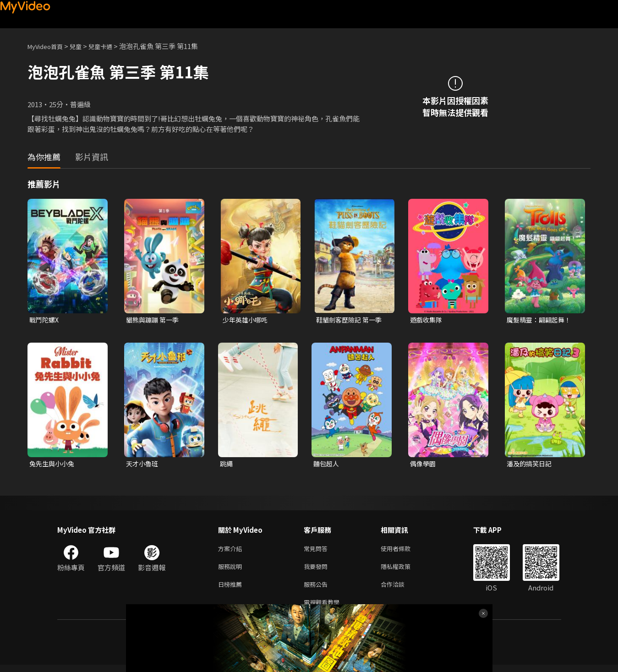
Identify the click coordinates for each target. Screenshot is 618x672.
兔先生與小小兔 (53, 465)
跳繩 (227, 465)
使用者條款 (403, 551)
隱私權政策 (403, 570)
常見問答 (317, 551)
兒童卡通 (110, 46)
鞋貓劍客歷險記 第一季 (351, 320)
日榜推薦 (232, 589)
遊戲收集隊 (427, 320)
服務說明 (232, 570)
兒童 (83, 46)
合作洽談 (400, 589)
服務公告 (317, 589)
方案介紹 (232, 551)
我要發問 (317, 570)
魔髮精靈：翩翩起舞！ (541, 320)
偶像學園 (424, 465)
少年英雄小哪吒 (247, 320)
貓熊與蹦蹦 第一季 (154, 320)
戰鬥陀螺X (45, 320)
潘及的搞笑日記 (531, 465)
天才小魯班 (143, 465)
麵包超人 (327, 465)
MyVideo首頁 (48, 46)
